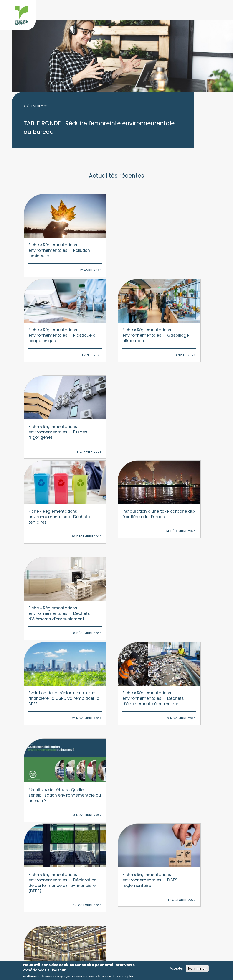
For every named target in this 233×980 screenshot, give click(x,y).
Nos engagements (135, 920)
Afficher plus (116, 748)
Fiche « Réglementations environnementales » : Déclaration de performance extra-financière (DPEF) (115, 515)
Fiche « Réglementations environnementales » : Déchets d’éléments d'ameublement (50, 416)
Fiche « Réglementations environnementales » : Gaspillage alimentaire (180, 240)
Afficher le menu (211, 8)
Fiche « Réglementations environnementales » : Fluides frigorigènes (50, 328)
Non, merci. (197, 968)
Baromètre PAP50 (52, 913)
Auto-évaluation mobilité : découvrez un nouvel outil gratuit (180, 694)
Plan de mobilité (50, 879)
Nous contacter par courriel (116, 813)
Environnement (130, 857)
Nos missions (132, 913)
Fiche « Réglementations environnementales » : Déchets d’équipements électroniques (180, 419)
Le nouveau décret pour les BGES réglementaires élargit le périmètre (113, 697)
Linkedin (132, 822)
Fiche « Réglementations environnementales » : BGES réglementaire (180, 510)
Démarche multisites (53, 871)
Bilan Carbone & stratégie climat (61, 857)
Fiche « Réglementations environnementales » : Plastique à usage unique (115, 240)
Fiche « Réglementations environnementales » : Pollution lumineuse (50, 238)
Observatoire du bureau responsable (65, 920)
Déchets (125, 893)
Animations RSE (50, 893)
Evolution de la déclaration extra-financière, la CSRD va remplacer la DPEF (115, 414)
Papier (124, 886)
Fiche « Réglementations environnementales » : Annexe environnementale (180, 609)
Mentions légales (134, 954)
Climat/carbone (130, 864)
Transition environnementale (59, 864)
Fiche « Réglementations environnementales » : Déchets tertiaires (115, 328)
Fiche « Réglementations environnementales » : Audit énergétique (50, 606)
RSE (122, 850)
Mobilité (125, 879)
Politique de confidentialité (139, 958)
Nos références (133, 934)
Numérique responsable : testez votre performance (49, 694)
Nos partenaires (133, 942)
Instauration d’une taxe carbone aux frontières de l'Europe (180, 326)
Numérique (127, 871)
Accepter (177, 968)
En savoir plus (123, 976)
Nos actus (129, 927)
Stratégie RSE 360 (52, 850)
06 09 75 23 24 (120, 804)
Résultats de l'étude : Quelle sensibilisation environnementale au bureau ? (50, 510)
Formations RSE (50, 886)
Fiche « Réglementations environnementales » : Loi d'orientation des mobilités (115, 609)
